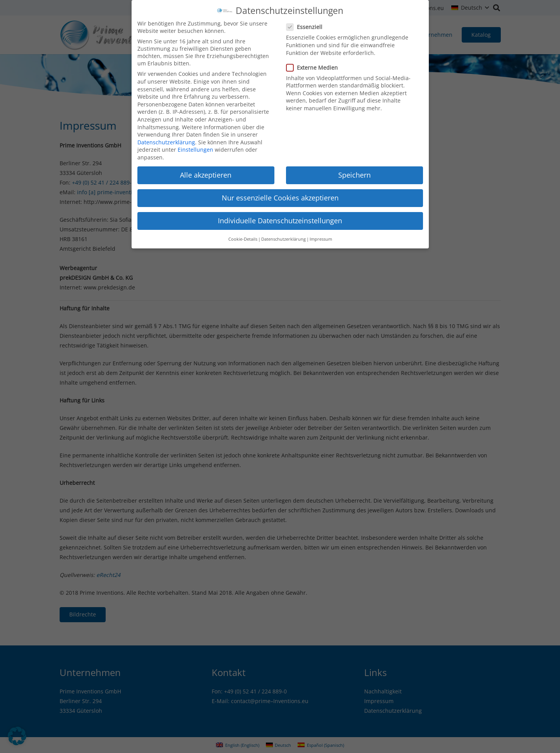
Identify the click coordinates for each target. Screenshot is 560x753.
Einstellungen (195, 145)
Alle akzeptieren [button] (206, 170)
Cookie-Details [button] (243, 234)
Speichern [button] (354, 170)
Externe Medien (314, 62)
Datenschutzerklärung (166, 137)
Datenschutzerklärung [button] (283, 234)
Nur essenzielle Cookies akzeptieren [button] (280, 193)
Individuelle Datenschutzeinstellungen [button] (280, 216)
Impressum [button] (321, 234)
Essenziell (307, 22)
